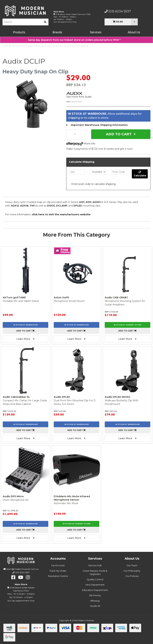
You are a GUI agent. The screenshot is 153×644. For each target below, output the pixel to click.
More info (81, 144)
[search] (45, 22)
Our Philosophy (132, 571)
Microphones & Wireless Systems (26, 46)
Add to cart (25, 331)
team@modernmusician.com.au (23, 569)
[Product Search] (22, 22)
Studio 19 (95, 606)
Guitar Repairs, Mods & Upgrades (95, 572)
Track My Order (58, 571)
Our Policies (132, 576)
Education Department (95, 590)
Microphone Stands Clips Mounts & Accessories (65, 46)
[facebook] (13, 577)
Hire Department (95, 585)
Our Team (132, 565)
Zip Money (95, 595)
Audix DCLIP (95, 46)
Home (5, 46)
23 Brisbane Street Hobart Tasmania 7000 (73, 14)
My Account (58, 565)
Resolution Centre (58, 576)
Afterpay (95, 601)
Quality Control (95, 579)
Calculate (140, 174)
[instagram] (28, 577)
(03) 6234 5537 (118, 11)
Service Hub (95, 565)
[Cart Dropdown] (134, 22)
